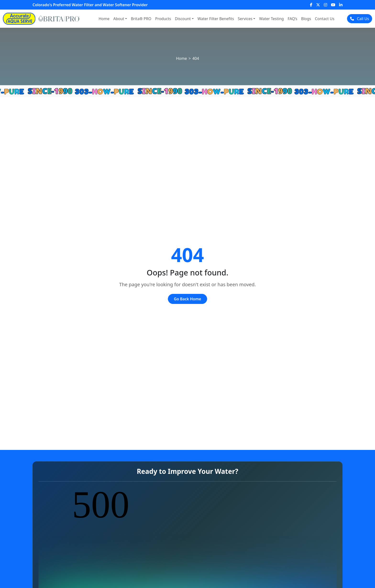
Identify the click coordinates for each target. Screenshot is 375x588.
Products (163, 19)
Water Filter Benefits (216, 19)
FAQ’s (292, 19)
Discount (183, 19)
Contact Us (325, 19)
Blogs (306, 19)
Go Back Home (187, 299)
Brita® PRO (141, 19)
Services (245, 19)
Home (104, 19)
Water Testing (271, 19)
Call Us (360, 19)
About (119, 19)
